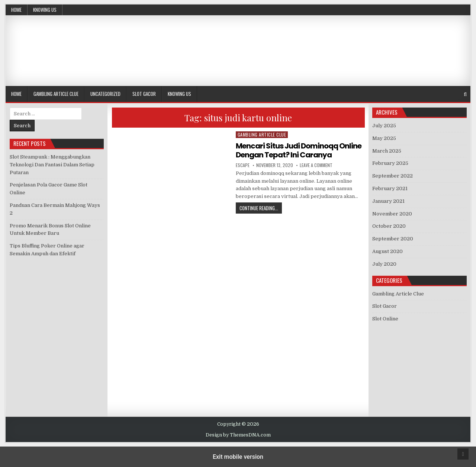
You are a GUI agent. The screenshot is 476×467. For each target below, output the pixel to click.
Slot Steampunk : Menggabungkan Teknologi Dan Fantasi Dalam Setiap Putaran (52, 165)
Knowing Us (45, 10)
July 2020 (384, 264)
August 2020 (387, 251)
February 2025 (390, 163)
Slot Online (385, 319)
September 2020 (393, 239)
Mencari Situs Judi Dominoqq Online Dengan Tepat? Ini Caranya (299, 150)
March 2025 (387, 151)
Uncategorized (105, 94)
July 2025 (384, 126)
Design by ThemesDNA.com (238, 435)
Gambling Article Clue (56, 94)
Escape (243, 165)
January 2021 (388, 201)
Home (16, 10)
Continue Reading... (261, 208)
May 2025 (384, 138)
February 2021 (390, 188)
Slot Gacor (144, 94)
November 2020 (392, 214)
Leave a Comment (316, 165)
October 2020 (389, 226)
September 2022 (393, 176)
